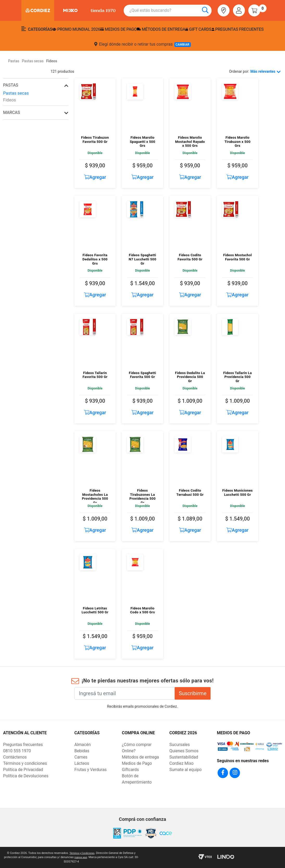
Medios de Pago (137, 763)
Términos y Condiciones (82, 853)
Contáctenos (15, 757)
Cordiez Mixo (182, 763)
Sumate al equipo (186, 770)
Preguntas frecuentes (238, 29)
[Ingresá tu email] (125, 693)
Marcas (12, 112)
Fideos (9, 100)
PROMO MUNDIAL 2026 (76, 29)
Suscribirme (193, 693)
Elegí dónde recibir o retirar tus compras (142, 44)
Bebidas (82, 751)
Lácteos (82, 763)
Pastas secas (16, 93)
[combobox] (171, 11)
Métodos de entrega (161, 29)
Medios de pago (118, 29)
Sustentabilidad (184, 757)
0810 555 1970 (17, 751)
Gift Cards (198, 29)
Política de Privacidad (23, 770)
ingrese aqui (83, 857)
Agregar (95, 177)
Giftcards (130, 770)
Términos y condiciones (25, 763)
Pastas (11, 85)
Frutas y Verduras (91, 770)
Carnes (81, 757)
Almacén (83, 745)
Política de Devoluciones (26, 776)
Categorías (37, 29)
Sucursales (180, 745)
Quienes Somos (184, 751)
